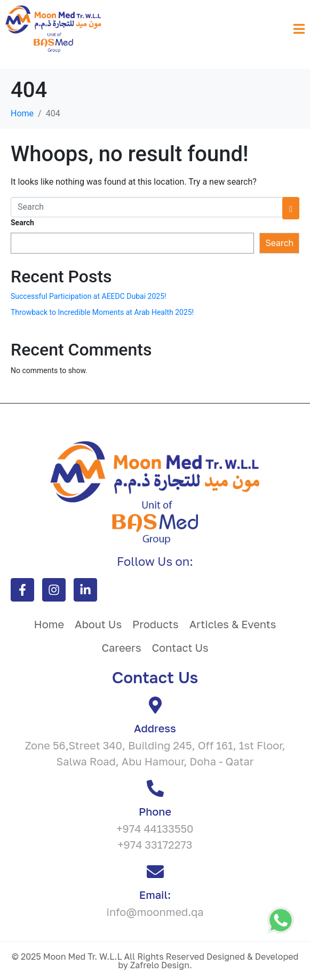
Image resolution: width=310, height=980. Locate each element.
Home (49, 624)
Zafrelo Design (160, 965)
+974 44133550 (155, 828)
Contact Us (180, 647)
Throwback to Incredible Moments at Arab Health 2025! (102, 312)
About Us (98, 624)
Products (156, 624)
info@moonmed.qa (155, 912)
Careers (121, 647)
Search (22, 223)
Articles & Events (233, 624)
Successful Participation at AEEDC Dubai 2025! (89, 296)
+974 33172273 (155, 844)
